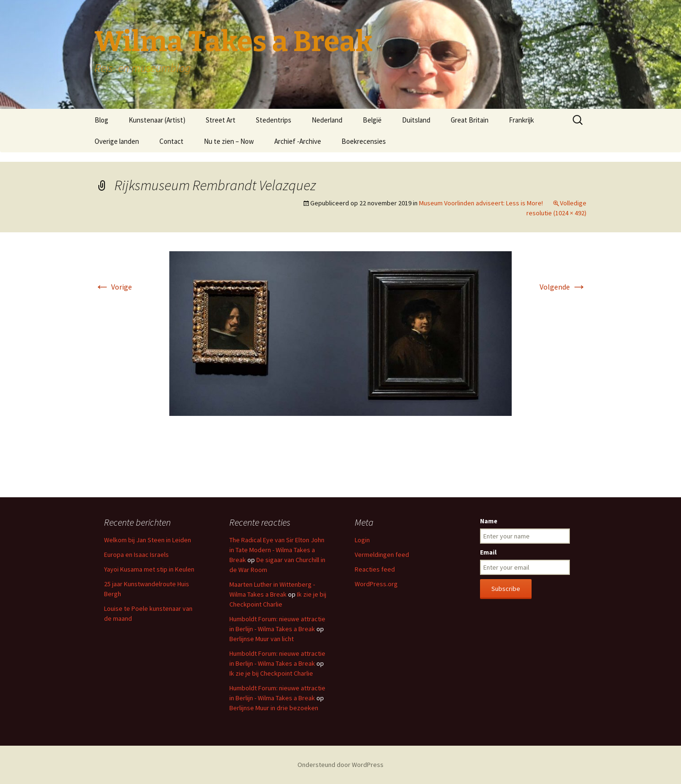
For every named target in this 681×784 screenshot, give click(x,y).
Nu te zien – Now (229, 141)
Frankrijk (521, 120)
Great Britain (470, 120)
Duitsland (416, 120)
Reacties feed (375, 569)
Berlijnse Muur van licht (262, 639)
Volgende (563, 287)
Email (488, 552)
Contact (171, 141)
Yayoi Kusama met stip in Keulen (149, 569)
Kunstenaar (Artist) (157, 120)
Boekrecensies (364, 141)
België (372, 120)
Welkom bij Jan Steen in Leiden (148, 540)
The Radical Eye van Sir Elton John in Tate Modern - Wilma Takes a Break (277, 550)
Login (362, 540)
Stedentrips (274, 120)
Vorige (113, 287)
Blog (101, 120)
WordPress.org (376, 584)
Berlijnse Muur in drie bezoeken (274, 708)
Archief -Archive (298, 141)
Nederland (327, 120)
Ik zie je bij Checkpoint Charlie (271, 673)
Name (489, 521)
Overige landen (117, 141)
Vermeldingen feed (382, 555)
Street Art (221, 120)
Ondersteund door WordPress (340, 765)
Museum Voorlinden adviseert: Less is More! (481, 203)
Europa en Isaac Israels (136, 555)
